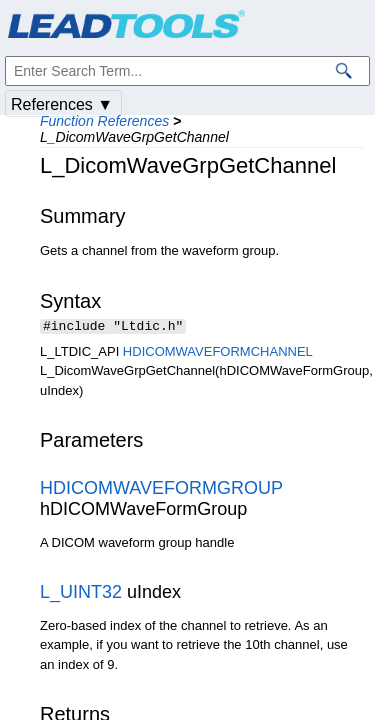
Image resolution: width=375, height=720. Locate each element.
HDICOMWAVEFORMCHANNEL (217, 353)
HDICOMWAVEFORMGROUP (161, 490)
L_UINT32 (81, 594)
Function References (104, 121)
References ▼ (62, 104)
